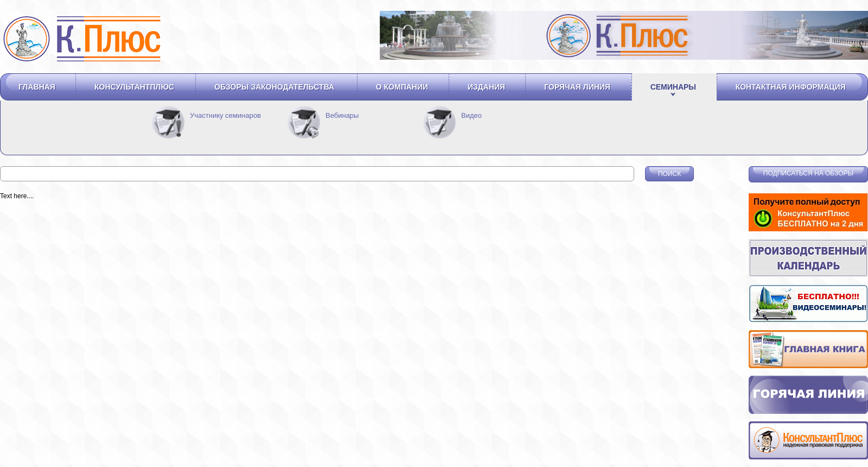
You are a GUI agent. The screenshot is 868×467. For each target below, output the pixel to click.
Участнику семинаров (225, 115)
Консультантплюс (134, 87)
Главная (37, 87)
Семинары (673, 87)
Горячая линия (577, 87)
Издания (486, 87)
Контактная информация (791, 87)
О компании (402, 87)
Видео (471, 115)
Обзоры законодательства (274, 87)
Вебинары (342, 115)
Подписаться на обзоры (808, 173)
